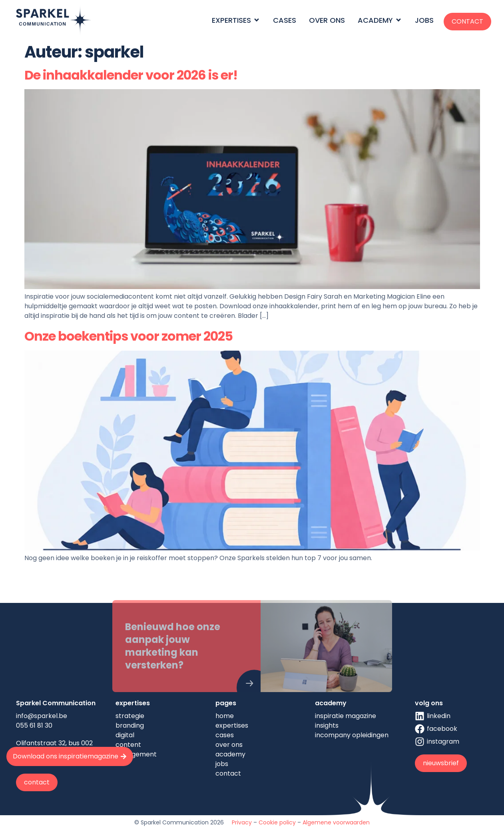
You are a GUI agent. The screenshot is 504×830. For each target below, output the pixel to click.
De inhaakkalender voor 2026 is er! (131, 75)
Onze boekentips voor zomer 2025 (128, 336)
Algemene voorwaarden (336, 822)
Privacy (242, 822)
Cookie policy (277, 822)
